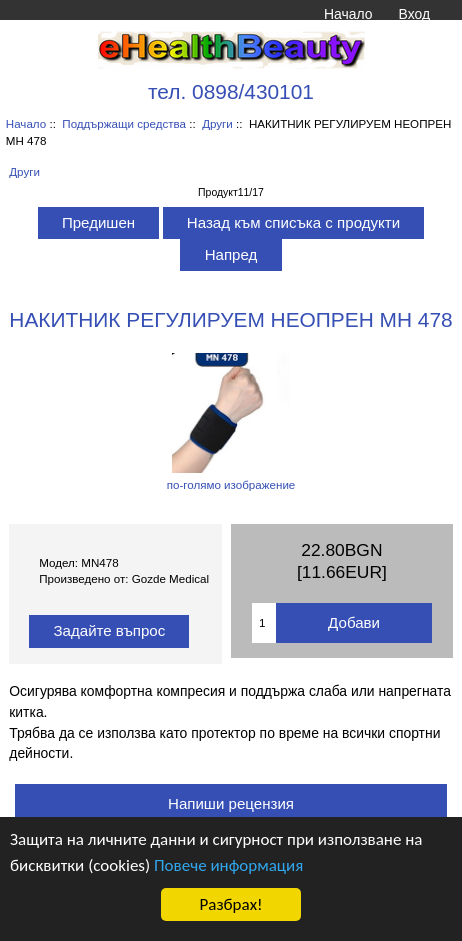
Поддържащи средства (124, 123)
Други (217, 123)
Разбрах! (230, 904)
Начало (348, 14)
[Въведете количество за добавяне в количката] (264, 623)
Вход (414, 14)
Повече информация (228, 865)
